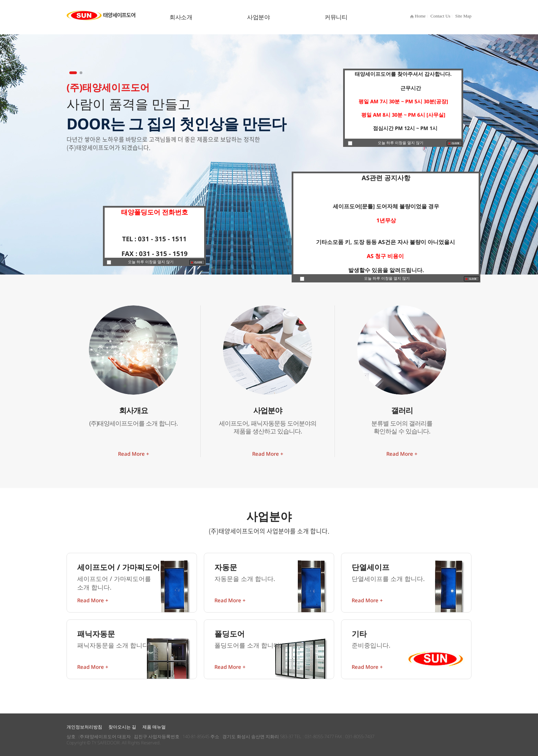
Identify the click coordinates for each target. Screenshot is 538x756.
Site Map (463, 16)
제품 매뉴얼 (154, 727)
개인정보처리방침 (84, 727)
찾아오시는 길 (122, 727)
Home (418, 16)
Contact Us (441, 16)
